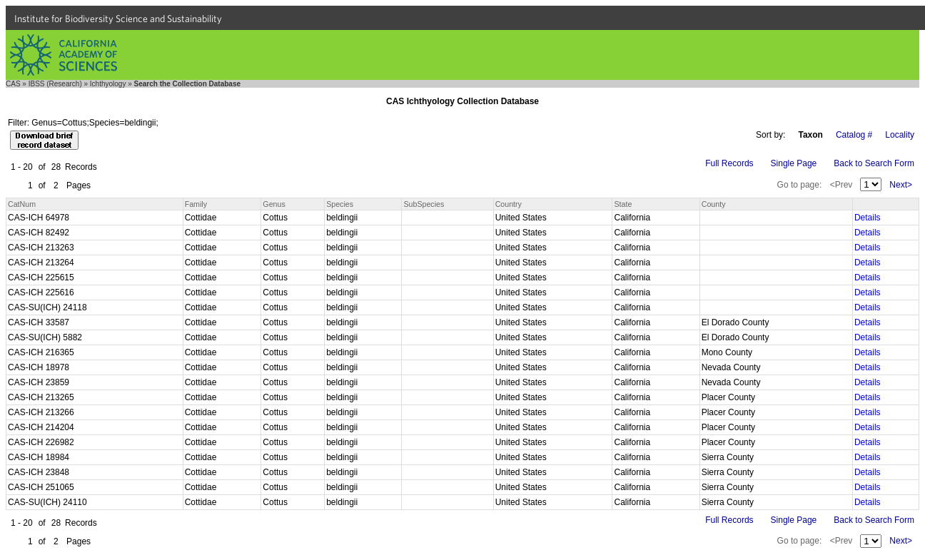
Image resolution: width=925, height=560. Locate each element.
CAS (13, 84)
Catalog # (854, 135)
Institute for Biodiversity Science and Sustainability (118, 19)
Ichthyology (108, 84)
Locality (900, 135)
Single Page (794, 163)
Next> (901, 185)
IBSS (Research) (55, 84)
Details (868, 218)
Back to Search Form (874, 163)
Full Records (729, 163)
